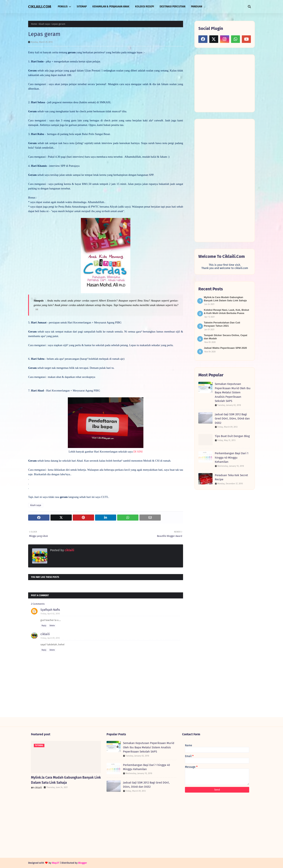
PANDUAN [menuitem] (197, 7)
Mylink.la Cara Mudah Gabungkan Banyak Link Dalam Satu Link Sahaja (66, 780)
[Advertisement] (227, 83)
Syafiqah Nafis (50, 610)
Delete (52, 626)
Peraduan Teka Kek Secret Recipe (231, 477)
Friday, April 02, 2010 (50, 614)
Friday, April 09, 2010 (50, 638)
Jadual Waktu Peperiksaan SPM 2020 (225, 348)
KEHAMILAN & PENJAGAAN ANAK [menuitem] (111, 7)
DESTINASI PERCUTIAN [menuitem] (172, 7)
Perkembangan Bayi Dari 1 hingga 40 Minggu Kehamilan (232, 458)
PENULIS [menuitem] (63, 7)
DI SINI (138, 452)
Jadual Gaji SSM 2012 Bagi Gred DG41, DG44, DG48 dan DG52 (232, 419)
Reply (44, 626)
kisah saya (44, 24)
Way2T (56, 863)
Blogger (83, 863)
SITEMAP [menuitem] (82, 7)
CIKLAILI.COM (40, 7)
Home (34, 24)
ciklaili (69, 550)
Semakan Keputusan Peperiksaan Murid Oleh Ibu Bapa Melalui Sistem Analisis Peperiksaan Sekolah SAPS (233, 392)
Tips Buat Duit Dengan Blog (232, 436)
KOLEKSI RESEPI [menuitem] (145, 7)
